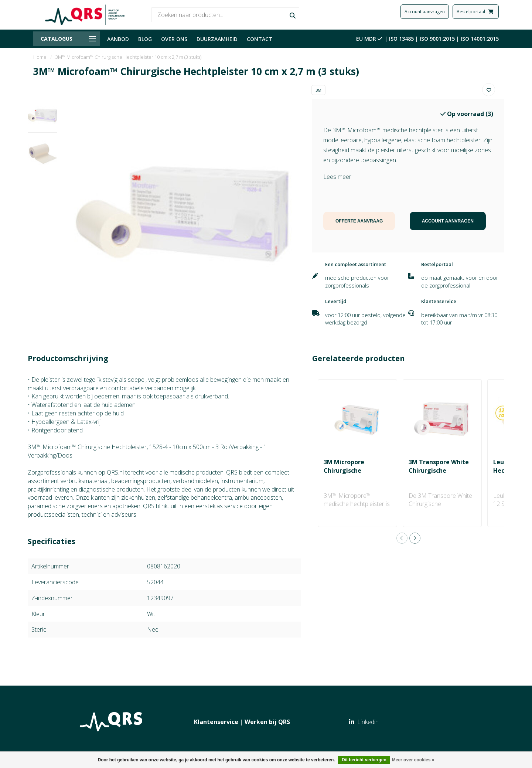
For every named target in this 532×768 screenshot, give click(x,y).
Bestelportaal (476, 12)
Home (40, 57)
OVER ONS (174, 39)
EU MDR (370, 39)
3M (318, 90)
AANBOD (118, 39)
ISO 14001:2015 (480, 39)
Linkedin (364, 722)
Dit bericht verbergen (364, 760)
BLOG (145, 39)
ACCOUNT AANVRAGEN (448, 221)
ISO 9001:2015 (437, 39)
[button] (402, 538)
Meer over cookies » (413, 760)
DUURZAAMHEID (217, 39)
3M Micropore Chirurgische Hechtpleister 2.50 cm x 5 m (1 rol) (356, 475)
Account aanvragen (425, 12)
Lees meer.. (338, 177)
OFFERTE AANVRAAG (359, 221)
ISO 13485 (401, 39)
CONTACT (260, 39)
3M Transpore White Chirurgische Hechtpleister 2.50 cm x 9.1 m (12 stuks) (441, 475)
